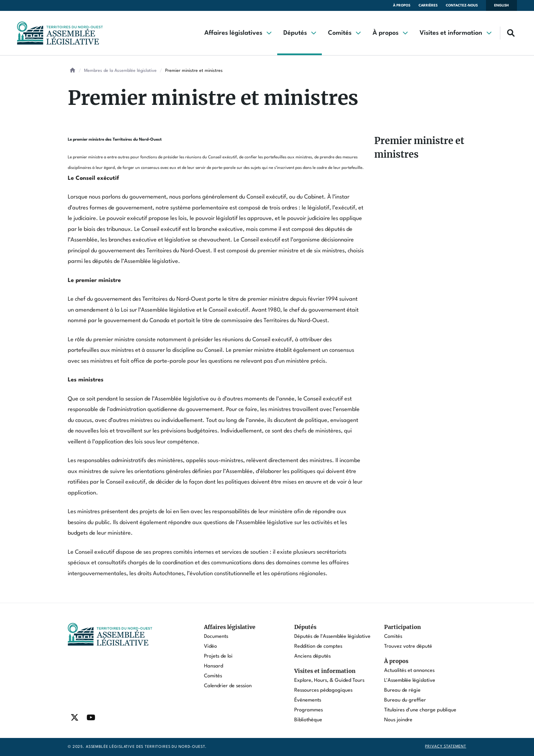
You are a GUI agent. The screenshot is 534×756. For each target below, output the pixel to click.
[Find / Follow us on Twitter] (75, 718)
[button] (238, 33)
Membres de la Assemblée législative (120, 71)
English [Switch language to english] (501, 5)
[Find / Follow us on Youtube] (91, 718)
